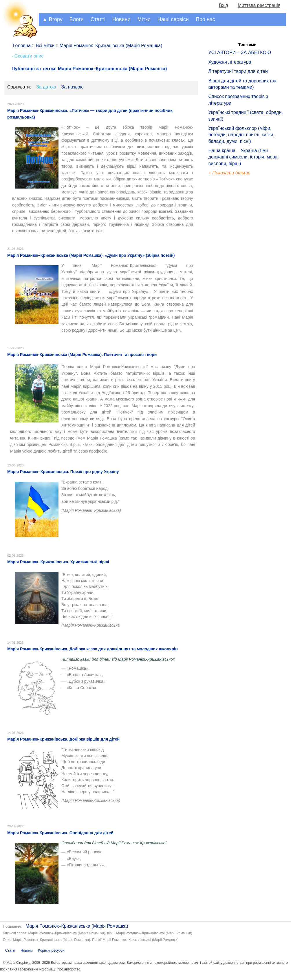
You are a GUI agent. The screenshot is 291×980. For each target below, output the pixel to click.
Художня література (230, 62)
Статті (98, 19)
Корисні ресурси (51, 951)
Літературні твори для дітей (238, 71)
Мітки (144, 19)
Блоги (77, 19)
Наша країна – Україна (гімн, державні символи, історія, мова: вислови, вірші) (244, 157)
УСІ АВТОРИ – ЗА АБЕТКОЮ (240, 52)
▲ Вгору (52, 19)
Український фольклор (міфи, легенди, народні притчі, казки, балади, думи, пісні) (241, 135)
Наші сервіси (173, 19)
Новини (121, 19)
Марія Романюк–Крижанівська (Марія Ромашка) (77, 926)
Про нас (205, 19)
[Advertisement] (235, 275)
